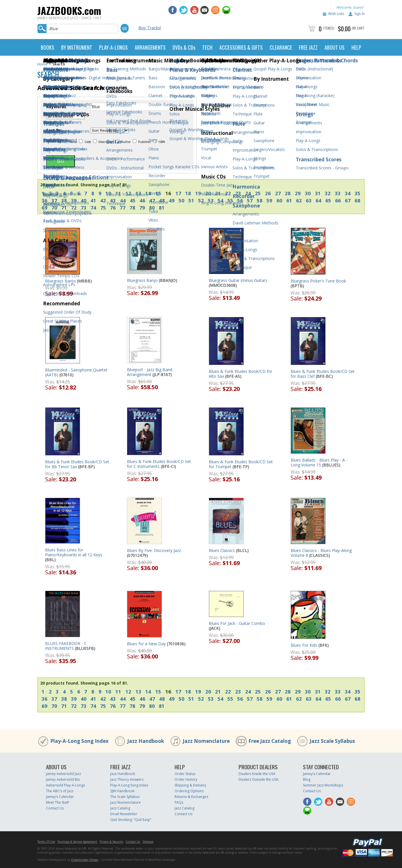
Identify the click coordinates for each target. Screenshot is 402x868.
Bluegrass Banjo (60, 281)
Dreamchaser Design (85, 860)
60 (279, 200)
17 (178, 193)
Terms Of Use (46, 842)
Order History (186, 779)
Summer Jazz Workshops (323, 785)
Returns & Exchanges (191, 797)
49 (172, 200)
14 (148, 193)
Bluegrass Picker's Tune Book (318, 281)
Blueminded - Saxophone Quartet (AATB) (76, 372)
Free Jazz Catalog (270, 741)
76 (113, 208)
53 (211, 200)
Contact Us (55, 808)
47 (152, 200)
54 (221, 200)
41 (93, 200)
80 (152, 208)
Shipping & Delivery (190, 785)
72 (74, 208)
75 (103, 208)
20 (208, 193)
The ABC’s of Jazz (60, 791)
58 (260, 200)
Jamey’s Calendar (60, 797)
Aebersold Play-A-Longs (65, 785)
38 (64, 200)
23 (238, 193)
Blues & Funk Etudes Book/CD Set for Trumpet (241, 464)
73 (84, 208)
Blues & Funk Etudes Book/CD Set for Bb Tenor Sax (77, 464)
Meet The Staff (57, 802)
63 (309, 200)
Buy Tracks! (150, 28)
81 (162, 208)
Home (42, 64)
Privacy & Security (111, 842)
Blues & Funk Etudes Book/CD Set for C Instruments (159, 464)
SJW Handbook (122, 791)
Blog (307, 779)
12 (128, 193)
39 (74, 200)
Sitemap (148, 842)
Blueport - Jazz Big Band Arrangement (150, 372)
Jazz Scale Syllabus (332, 741)
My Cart (358, 28)
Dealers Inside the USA (257, 774)
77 (123, 208)
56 (240, 200)
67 (348, 200)
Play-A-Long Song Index (79, 741)
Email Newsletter (124, 814)
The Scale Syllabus (125, 797)
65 (328, 200)
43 (113, 200)
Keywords (56, 107)
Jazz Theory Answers (127, 779)
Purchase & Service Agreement (77, 842)
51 (191, 200)
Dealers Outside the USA (259, 779)
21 (218, 193)
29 (298, 193)
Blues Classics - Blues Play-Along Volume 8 (321, 553)
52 (201, 200)
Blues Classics (222, 550)
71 (64, 208)
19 (198, 193)
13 (138, 193)
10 (108, 193)
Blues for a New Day (146, 644)
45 (133, 200)
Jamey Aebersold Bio (63, 779)
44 (123, 200)
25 (258, 193)
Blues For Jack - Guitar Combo (237, 623)
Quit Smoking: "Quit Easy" (131, 820)
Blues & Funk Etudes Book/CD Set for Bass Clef (323, 374)
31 (318, 193)
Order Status (185, 774)
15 (158, 193)
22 (228, 193)
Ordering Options (189, 791)
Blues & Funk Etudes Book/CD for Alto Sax (240, 374)
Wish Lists (336, 14)
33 (338, 193)
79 (142, 208)
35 (357, 193)
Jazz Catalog (120, 808)
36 (45, 200)
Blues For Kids (304, 645)
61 (289, 200)
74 (93, 208)
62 (299, 200)
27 (278, 193)
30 (308, 193)
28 (288, 193)
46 (142, 200)
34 (348, 193)
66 (338, 200)
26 (268, 193)
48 (162, 200)
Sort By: (54, 130)
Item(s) (329, 28)
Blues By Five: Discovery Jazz (154, 550)
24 (248, 193)
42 (103, 200)
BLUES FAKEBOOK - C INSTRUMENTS (66, 646)
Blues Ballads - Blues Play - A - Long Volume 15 (319, 462)
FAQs (179, 802)
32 (328, 193)
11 (118, 193)
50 (181, 200)
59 (269, 200)
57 (250, 200)
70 (54, 208)
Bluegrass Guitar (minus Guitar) (238, 280)
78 (132, 208)
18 (188, 193)
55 (230, 200)
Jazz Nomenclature (206, 741)
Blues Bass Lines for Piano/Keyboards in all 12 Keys (74, 552)
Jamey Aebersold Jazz (63, 774)
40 (84, 200)
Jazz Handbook (146, 741)
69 (45, 208)
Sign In (360, 14)
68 (357, 200)
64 (318, 200)
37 (54, 200)
